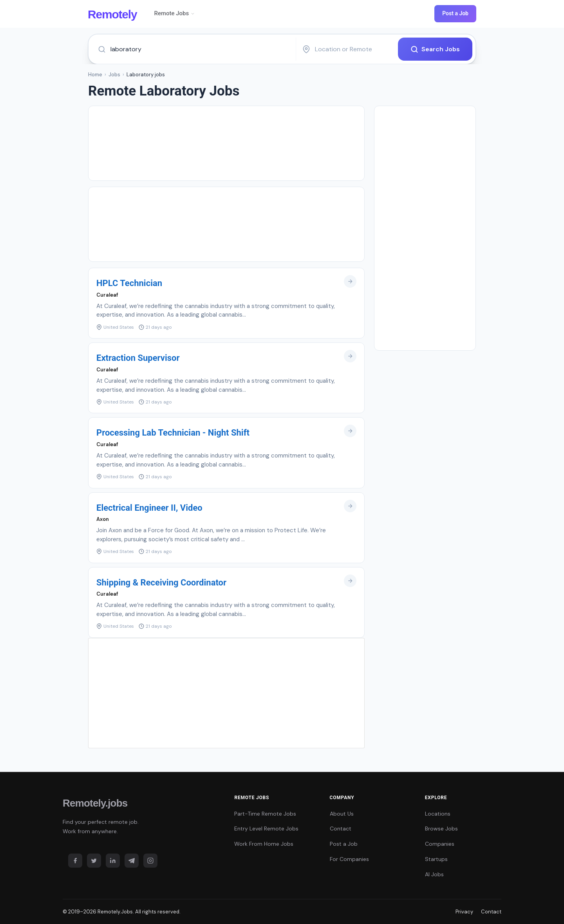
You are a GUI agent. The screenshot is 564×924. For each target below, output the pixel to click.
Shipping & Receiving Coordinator (161, 583)
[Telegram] (132, 861)
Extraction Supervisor (138, 358)
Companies (440, 844)
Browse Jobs (441, 829)
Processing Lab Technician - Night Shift (173, 433)
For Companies (349, 859)
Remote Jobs (174, 13)
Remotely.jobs (95, 803)
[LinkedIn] (113, 861)
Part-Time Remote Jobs (265, 814)
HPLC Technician (129, 283)
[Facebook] (75, 861)
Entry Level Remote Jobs (266, 829)
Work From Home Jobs (264, 844)
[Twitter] (94, 861)
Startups (436, 859)
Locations (438, 814)
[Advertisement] (226, 143)
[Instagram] (150, 861)
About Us (342, 814)
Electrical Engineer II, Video (149, 508)
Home (95, 75)
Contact (341, 829)
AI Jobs (434, 874)
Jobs (114, 75)
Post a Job (455, 13)
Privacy (464, 912)
